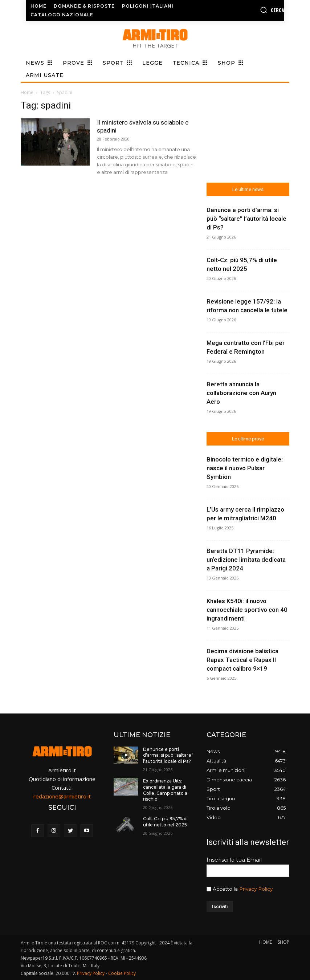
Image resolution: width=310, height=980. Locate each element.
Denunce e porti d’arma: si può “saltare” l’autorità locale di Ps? (246, 219)
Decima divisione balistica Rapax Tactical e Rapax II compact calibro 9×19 (242, 660)
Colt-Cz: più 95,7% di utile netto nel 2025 (165, 822)
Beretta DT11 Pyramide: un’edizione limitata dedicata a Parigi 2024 (246, 560)
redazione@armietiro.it (62, 796)
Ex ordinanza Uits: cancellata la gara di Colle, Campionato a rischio (165, 790)
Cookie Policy (122, 973)
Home (27, 92)
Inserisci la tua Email (234, 860)
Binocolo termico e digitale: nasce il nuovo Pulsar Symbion (245, 468)
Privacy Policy (256, 889)
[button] (256, 10)
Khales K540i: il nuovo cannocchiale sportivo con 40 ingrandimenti (247, 610)
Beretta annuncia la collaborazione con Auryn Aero (241, 393)
